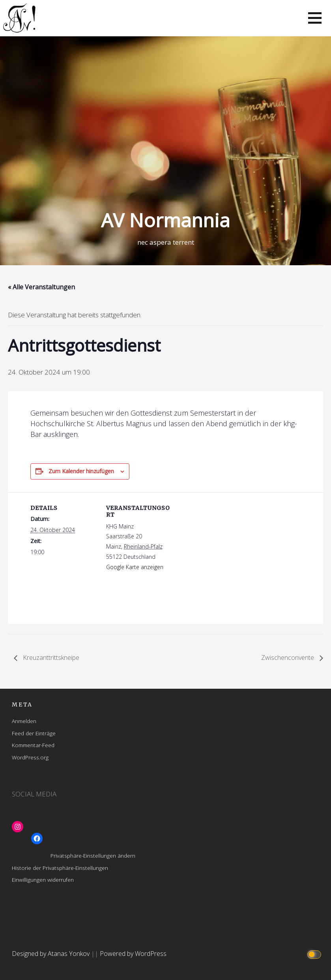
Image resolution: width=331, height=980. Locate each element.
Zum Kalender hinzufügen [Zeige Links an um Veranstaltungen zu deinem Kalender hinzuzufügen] (81, 471)
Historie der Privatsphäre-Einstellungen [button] (60, 868)
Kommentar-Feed (33, 745)
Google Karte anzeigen (135, 567)
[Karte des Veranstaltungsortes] (223, 547)
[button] (315, 18)
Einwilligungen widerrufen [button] (43, 880)
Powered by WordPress (133, 954)
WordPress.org (30, 757)
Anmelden (24, 721)
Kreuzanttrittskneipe (50, 658)
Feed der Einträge (34, 733)
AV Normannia (165, 220)
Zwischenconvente (288, 658)
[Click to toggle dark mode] (315, 954)
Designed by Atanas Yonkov (51, 954)
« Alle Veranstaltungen (41, 287)
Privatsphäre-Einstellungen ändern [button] (93, 855)
